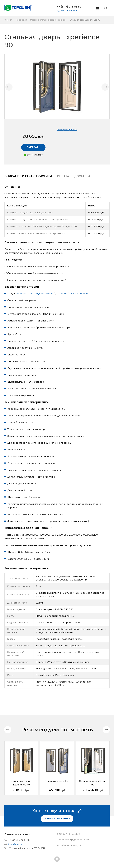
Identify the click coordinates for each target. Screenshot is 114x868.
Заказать (33, 147)
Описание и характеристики (28, 176)
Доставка (82, 176)
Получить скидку (57, 819)
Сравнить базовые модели (72, 293)
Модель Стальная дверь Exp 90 (36, 293)
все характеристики (67, 130)
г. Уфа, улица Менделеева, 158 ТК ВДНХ (27, 848)
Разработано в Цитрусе (69, 845)
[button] (104, 87)
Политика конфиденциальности (73, 840)
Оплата (63, 176)
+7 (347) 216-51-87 (19, 840)
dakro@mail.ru (15, 844)
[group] (57, 87)
